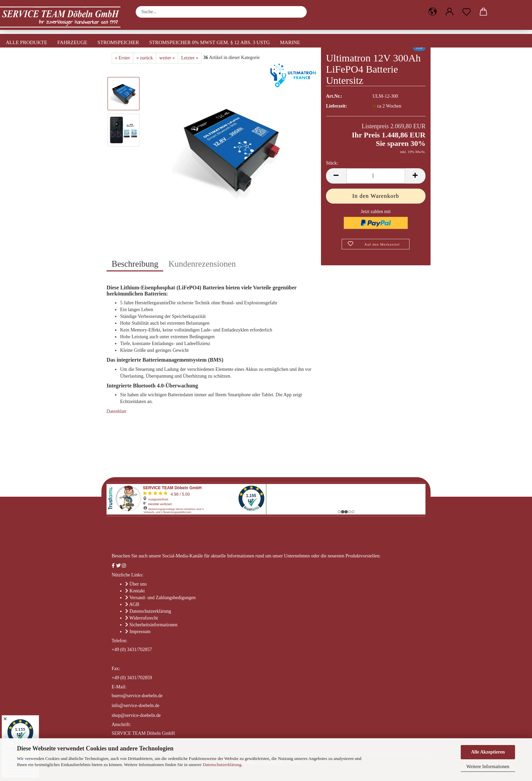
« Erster (122, 58)
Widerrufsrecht (144, 618)
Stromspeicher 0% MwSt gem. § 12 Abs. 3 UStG (210, 42)
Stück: (332, 163)
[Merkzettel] (467, 12)
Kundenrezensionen (202, 264)
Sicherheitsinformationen (154, 625)
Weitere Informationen (488, 767)
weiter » (167, 58)
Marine (290, 42)
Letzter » (190, 58)
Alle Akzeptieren (488, 752)
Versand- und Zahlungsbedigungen (162, 598)
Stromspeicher (118, 42)
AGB (134, 604)
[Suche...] (298, 12)
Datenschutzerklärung (222, 765)
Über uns (138, 584)
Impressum (140, 632)
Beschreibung (135, 264)
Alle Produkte (26, 42)
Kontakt (137, 591)
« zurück (145, 58)
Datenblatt (116, 411)
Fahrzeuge (72, 42)
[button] (433, 12)
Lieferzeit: (337, 106)
